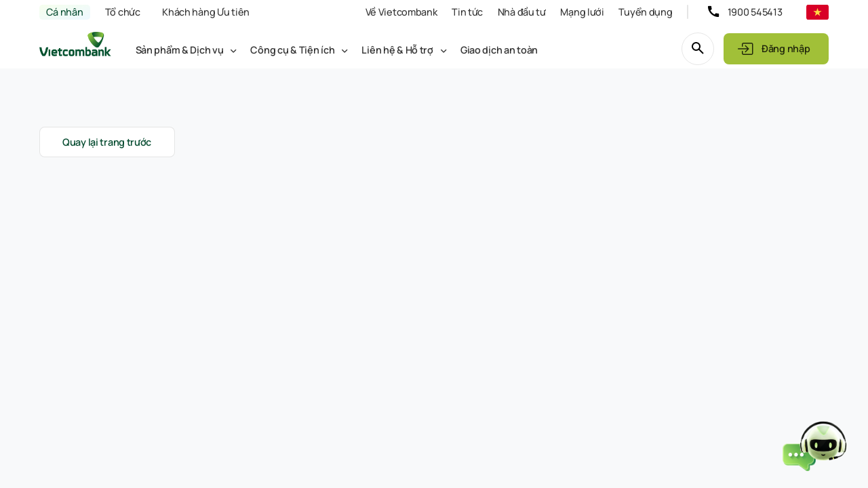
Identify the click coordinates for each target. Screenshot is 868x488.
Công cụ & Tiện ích (292, 50)
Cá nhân (64, 12)
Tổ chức (123, 12)
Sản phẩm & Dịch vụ (180, 50)
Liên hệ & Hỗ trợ (397, 50)
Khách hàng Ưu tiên (206, 12)
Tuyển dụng (645, 12)
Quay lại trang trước (107, 142)
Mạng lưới (582, 12)
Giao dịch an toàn (499, 50)
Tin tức (467, 12)
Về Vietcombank (401, 12)
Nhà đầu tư (522, 12)
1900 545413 (755, 12)
